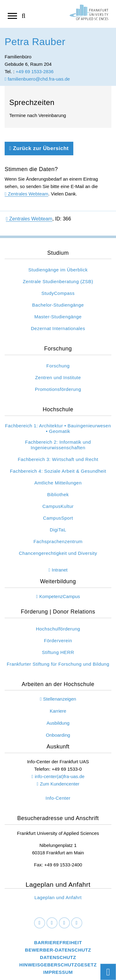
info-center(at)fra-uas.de (60, 776)
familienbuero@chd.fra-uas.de (37, 79)
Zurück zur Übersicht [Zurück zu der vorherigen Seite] (39, 148)
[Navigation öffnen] (12, 15)
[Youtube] (77, 923)
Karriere (58, 711)
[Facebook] (40, 923)
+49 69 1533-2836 (35, 71)
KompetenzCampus (60, 596)
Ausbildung (58, 723)
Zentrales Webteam (28, 194)
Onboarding (58, 735)
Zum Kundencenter (60, 784)
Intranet (60, 570)
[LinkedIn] (52, 923)
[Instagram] (64, 923)
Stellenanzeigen (60, 699)
